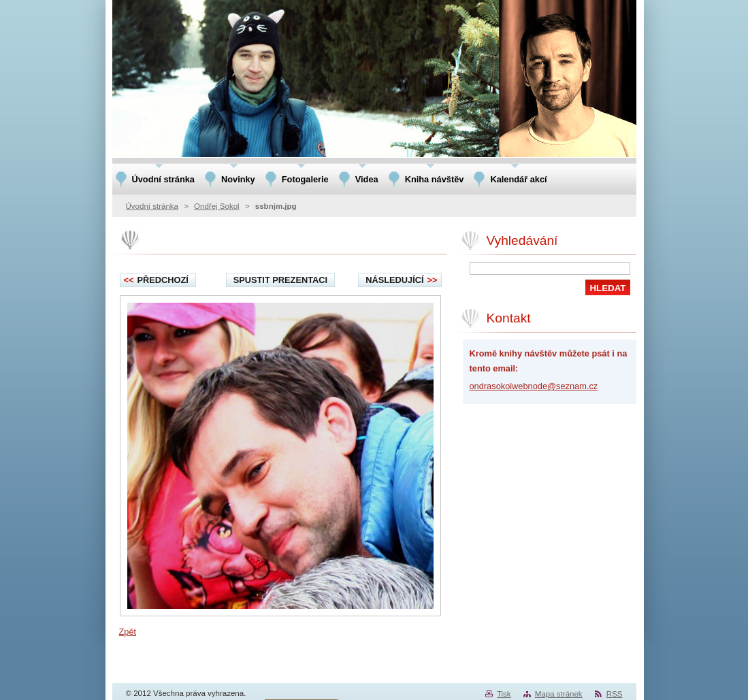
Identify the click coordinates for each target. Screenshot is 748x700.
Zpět (128, 632)
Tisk (504, 694)
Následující (401, 280)
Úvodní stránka (152, 206)
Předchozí (156, 280)
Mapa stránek (559, 694)
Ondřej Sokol (217, 206)
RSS (615, 694)
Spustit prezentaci (280, 280)
